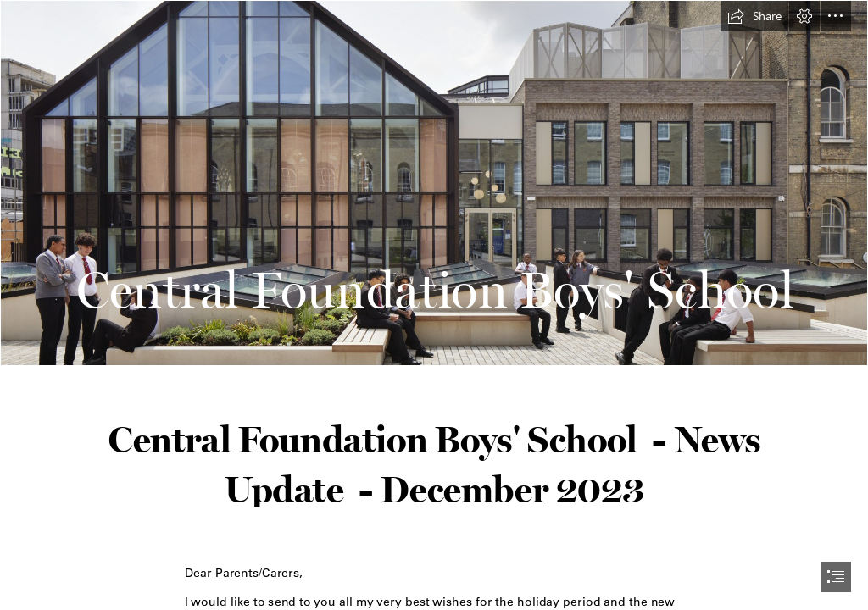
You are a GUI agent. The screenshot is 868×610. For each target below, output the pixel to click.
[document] (434, 305)
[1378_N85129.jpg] (434, 183)
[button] (754, 16)
